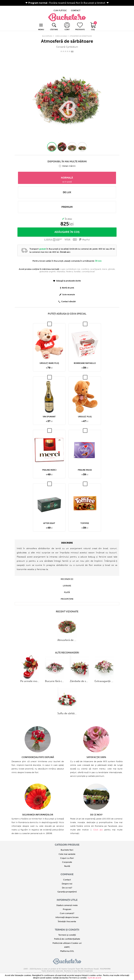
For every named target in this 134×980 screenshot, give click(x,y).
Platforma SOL (67, 947)
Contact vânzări (67, 298)
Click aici (98, 826)
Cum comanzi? (67, 909)
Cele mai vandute (67, 850)
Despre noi (67, 880)
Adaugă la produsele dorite (67, 277)
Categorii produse (67, 841)
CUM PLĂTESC (60, 8)
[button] (52, 143)
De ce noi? (67, 884)
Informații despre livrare (67, 913)
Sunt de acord (94, 978)
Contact (67, 876)
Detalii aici (65, 248)
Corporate (67, 858)
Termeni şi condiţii (78, 978)
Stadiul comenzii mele (67, 901)
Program (67, 905)
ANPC (67, 943)
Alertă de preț (67, 284)
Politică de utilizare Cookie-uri (67, 939)
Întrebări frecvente (67, 917)
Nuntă (67, 862)
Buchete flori (67, 846)
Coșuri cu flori (67, 854)
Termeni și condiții (67, 926)
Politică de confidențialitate (67, 935)
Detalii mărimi (67, 162)
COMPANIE (67, 870)
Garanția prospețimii (67, 888)
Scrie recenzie (67, 291)
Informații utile (67, 896)
